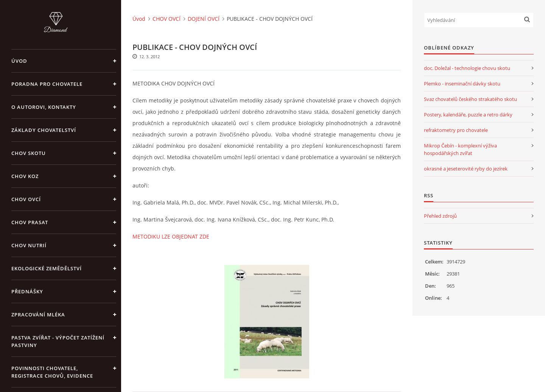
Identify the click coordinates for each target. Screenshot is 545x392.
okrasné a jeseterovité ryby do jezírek (466, 169)
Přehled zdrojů (440, 216)
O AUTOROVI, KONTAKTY (44, 107)
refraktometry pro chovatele (456, 130)
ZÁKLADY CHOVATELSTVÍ (44, 130)
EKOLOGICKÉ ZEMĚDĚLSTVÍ (47, 268)
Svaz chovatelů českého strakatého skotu (470, 99)
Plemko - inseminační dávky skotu (462, 84)
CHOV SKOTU (29, 153)
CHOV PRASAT (30, 222)
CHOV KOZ (25, 176)
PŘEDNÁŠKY (27, 291)
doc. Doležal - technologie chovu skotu (467, 68)
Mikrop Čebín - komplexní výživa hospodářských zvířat (460, 149)
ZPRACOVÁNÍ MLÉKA (38, 315)
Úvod (19, 61)
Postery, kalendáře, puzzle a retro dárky (468, 115)
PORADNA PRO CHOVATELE (47, 84)
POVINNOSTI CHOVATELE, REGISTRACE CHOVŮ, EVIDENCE (52, 372)
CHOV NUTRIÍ (29, 245)
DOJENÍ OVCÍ (204, 19)
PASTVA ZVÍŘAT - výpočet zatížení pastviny (58, 341)
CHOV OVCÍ (26, 199)
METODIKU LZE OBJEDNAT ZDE (171, 236)
